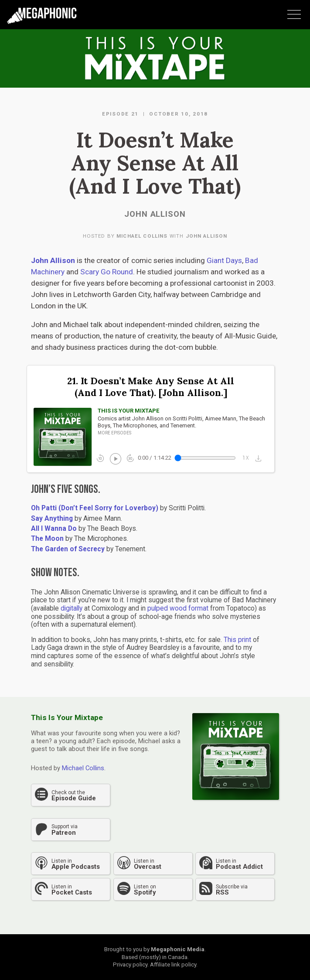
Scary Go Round (106, 272)
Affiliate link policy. (174, 965)
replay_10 (100, 458)
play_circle (115, 458)
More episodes (114, 433)
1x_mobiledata (246, 458)
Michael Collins (142, 236)
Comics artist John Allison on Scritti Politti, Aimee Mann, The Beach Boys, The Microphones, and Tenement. (181, 422)
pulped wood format (178, 608)
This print (237, 640)
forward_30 (130, 458)
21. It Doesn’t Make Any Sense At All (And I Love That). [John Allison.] (151, 387)
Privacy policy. (131, 965)
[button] (261, 458)
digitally (72, 608)
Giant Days (224, 260)
